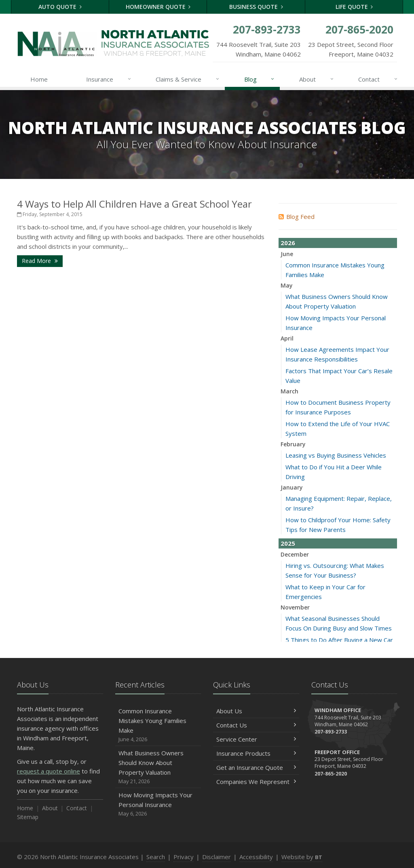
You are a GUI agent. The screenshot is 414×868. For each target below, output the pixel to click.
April (287, 338)
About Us (256, 711)
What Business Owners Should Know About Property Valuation (158, 767)
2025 (288, 543)
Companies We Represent (256, 782)
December (295, 554)
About (317, 79)
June (287, 254)
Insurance (109, 79)
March (289, 391)
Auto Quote (60, 7)
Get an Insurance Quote (256, 767)
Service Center (256, 739)
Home (39, 79)
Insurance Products (256, 753)
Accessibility (256, 857)
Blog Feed (297, 216)
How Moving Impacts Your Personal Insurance (158, 804)
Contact (378, 79)
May (287, 285)
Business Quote (256, 7)
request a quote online (49, 771)
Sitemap (28, 817)
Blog (260, 79)
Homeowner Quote (158, 7)
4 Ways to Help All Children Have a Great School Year (134, 204)
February (293, 444)
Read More (40, 261)
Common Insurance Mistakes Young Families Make (158, 725)
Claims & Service (188, 79)
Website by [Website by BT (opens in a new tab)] (302, 857)
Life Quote (354, 7)
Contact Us (256, 725)
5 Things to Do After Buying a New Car (339, 640)
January (292, 487)
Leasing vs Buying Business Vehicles (336, 455)
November (295, 607)
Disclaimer (217, 857)
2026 (288, 243)
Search (156, 857)
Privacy (184, 857)
